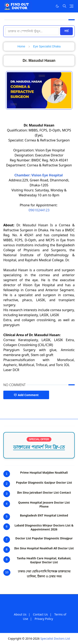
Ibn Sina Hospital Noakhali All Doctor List (44, 548)
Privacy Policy (44, 619)
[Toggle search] (64, 6)
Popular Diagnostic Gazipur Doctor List (44, 482)
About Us (20, 614)
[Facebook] (49, 6)
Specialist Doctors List (55, 638)
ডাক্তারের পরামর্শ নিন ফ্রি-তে (39, 447)
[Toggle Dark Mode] (57, 6)
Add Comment (26, 395)
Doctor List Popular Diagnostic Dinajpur (44, 538)
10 (7, 572)
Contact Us (40, 614)
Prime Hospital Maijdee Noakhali (44, 472)
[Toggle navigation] (71, 6)
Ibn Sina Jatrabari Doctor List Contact (44, 492)
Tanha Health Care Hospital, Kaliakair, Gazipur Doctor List (44, 560)
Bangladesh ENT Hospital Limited (44, 515)
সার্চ (66, 31)
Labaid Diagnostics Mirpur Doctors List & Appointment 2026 (44, 527)
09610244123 (39, 210)
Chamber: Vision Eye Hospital (39, 175)
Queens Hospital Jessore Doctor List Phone (44, 504)
